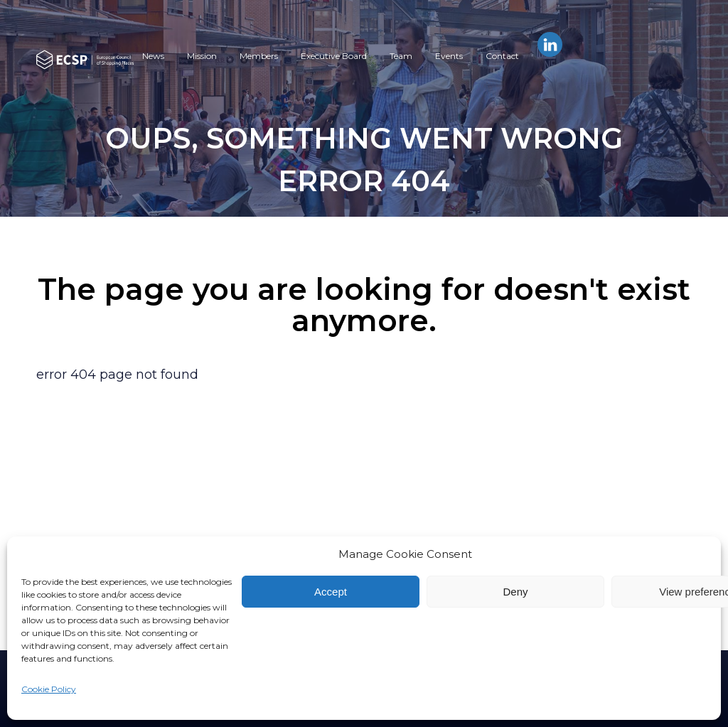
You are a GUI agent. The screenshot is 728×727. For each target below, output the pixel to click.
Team (401, 56)
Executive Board (334, 56)
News (153, 56)
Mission (202, 56)
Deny (515, 592)
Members (259, 56)
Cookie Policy (49, 689)
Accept (331, 592)
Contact (502, 56)
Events (449, 56)
